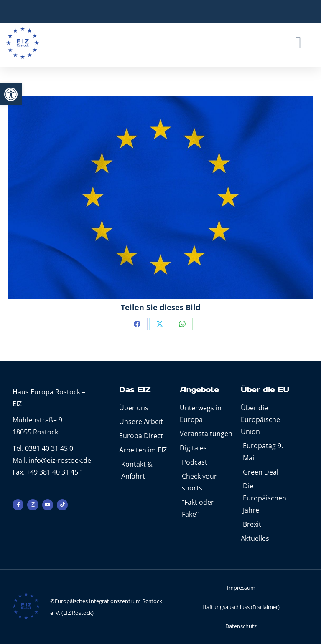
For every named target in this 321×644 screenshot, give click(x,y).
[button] (11, 94)
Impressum (241, 588)
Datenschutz (241, 626)
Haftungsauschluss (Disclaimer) (241, 607)
